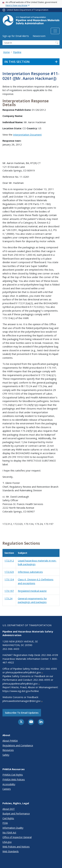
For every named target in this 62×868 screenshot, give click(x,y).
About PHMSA (10, 741)
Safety (6, 755)
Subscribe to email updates (22, 713)
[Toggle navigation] (55, 31)
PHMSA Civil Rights (13, 775)
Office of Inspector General (17, 837)
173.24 (8, 598)
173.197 (9, 591)
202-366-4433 (11, 649)
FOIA (5, 823)
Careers (7, 789)
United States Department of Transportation (28, 10)
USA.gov (7, 842)
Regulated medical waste (32, 591)
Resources (8, 750)
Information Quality (13, 828)
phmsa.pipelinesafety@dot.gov (24, 672)
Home (6, 52)
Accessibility (9, 784)
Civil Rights (8, 818)
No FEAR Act (9, 833)
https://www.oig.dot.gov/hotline (21, 691)
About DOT (9, 809)
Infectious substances (30, 572)
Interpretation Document (27, 135)
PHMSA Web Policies (14, 779)
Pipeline (17, 52)
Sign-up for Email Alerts (16, 36)
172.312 (9, 561)
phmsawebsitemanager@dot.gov (23, 701)
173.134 (9, 579)
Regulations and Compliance (18, 745)
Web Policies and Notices (16, 847)
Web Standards (11, 851)
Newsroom (39, 36)
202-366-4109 (50, 655)
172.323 (9, 572)
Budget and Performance (16, 814)
